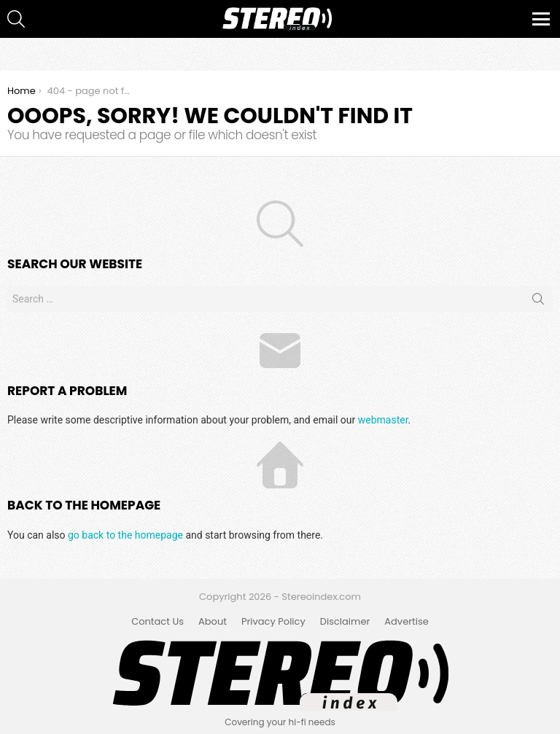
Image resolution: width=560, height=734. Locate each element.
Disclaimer (345, 622)
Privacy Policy (273, 622)
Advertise (407, 622)
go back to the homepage (125, 535)
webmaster (383, 420)
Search (538, 302)
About (213, 622)
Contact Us (157, 622)
